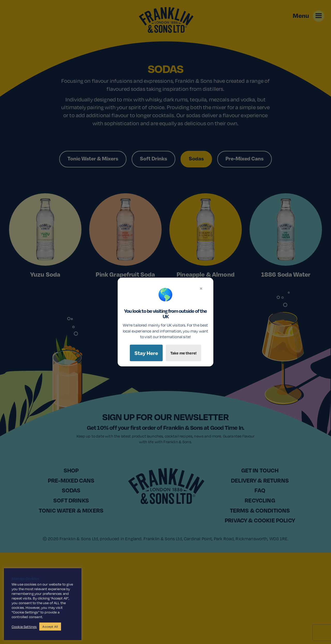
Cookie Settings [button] (24, 627)
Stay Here (146, 353)
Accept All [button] (50, 627)
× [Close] (201, 288)
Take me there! (183, 353)
